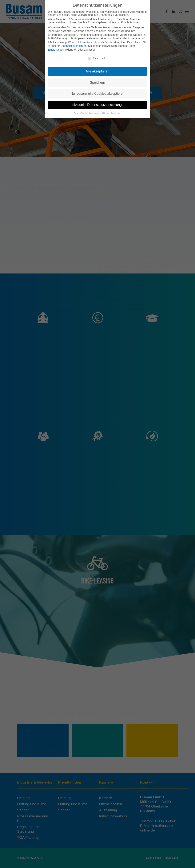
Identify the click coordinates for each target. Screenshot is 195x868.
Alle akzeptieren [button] (98, 70)
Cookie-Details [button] (81, 112)
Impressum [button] (116, 112)
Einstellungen (56, 48)
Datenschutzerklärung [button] (99, 112)
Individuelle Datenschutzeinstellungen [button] (98, 103)
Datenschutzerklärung (74, 44)
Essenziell (96, 57)
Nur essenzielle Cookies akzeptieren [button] (97, 92)
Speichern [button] (98, 81)
